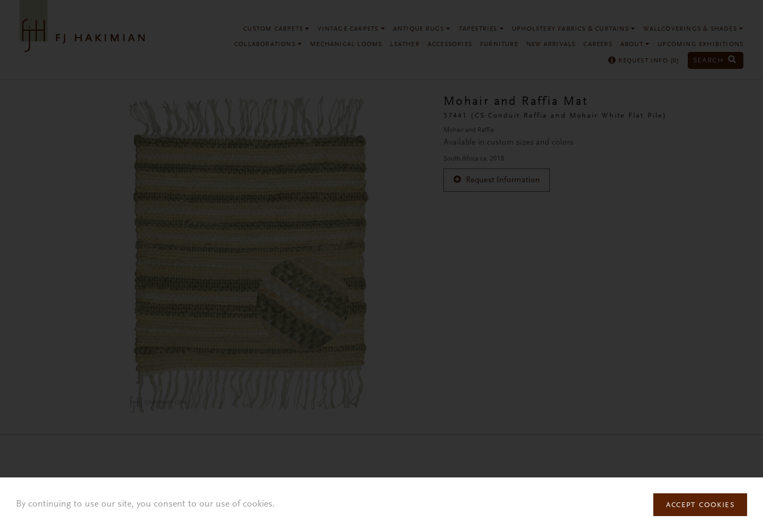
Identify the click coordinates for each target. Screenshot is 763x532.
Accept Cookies (700, 506)
